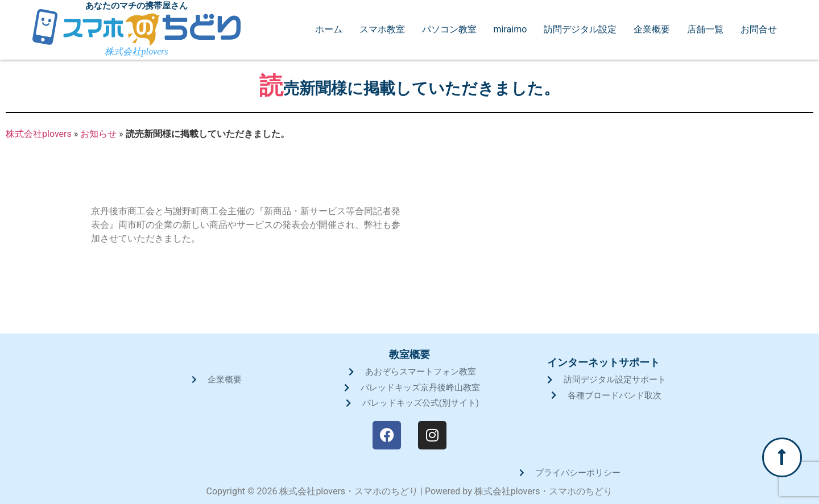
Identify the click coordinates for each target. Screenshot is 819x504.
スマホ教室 (382, 30)
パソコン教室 (449, 30)
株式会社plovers (39, 134)
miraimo (510, 30)
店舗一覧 (705, 30)
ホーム (329, 30)
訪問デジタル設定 (580, 30)
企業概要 (652, 30)
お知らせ (98, 134)
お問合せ (759, 30)
